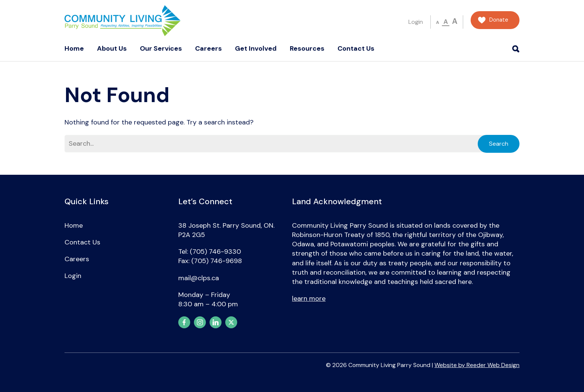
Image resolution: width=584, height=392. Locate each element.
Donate (499, 20)
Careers (208, 48)
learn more (309, 298)
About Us (112, 48)
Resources (307, 48)
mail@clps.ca (199, 278)
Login (416, 22)
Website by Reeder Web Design (477, 365)
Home (74, 48)
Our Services (161, 48)
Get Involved (256, 48)
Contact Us (356, 48)
